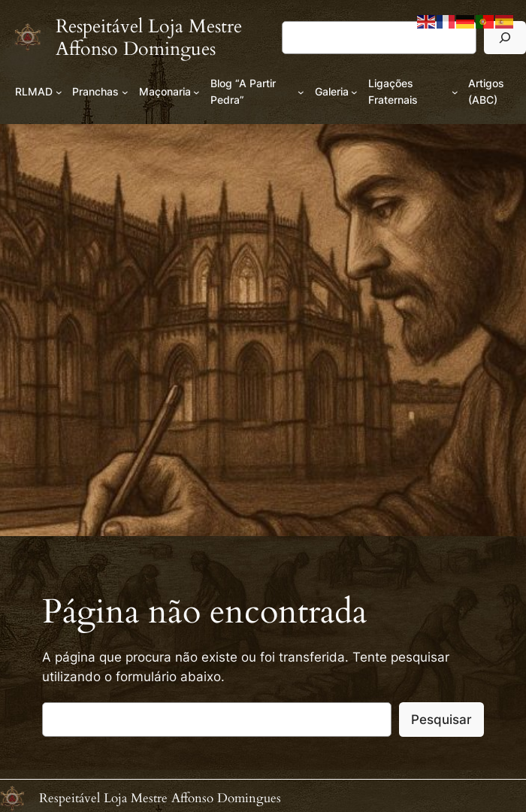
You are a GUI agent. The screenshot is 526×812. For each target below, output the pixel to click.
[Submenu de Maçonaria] (196, 92)
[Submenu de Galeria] (354, 92)
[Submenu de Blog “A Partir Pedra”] (301, 92)
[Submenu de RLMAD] (59, 92)
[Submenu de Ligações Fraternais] (455, 92)
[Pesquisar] (505, 37)
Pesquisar (441, 720)
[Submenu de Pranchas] (125, 92)
